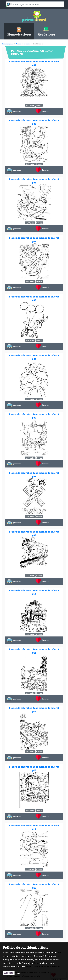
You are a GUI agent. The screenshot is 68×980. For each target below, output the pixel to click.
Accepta (9, 973)
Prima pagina (7, 44)
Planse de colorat (23, 44)
